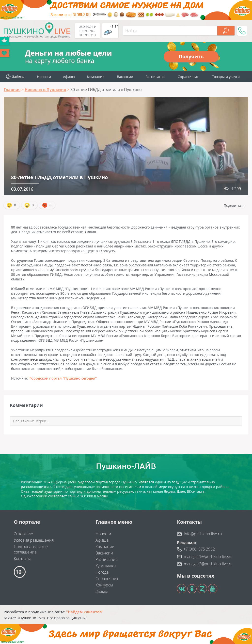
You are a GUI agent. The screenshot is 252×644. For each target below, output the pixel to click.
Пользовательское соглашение (31, 549)
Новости (44, 77)
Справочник (188, 77)
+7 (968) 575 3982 (199, 549)
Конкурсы (104, 585)
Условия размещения (34, 540)
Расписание (107, 559)
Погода (102, 572)
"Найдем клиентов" (85, 612)
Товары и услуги (226, 77)
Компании (96, 77)
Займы (102, 591)
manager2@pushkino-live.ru (208, 564)
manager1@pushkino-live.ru (208, 556)
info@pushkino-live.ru (203, 534)
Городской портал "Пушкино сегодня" (63, 378)
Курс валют (106, 566)
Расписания (156, 77)
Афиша (69, 77)
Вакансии (125, 77)
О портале (23, 534)
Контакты (22, 558)
